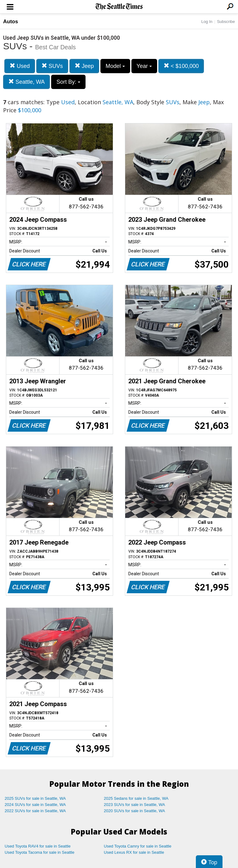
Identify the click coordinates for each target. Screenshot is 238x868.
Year (144, 66)
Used (20, 66)
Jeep (84, 66)
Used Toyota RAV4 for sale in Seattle (38, 846)
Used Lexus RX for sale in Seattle (134, 852)
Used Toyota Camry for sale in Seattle (138, 846)
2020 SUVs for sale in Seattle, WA (134, 811)
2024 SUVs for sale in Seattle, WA (35, 805)
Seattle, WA (26, 82)
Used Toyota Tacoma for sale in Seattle (40, 852)
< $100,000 (181, 66)
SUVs (52, 66)
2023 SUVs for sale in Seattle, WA (134, 805)
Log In (207, 22)
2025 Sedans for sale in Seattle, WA (136, 798)
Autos (11, 22)
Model (115, 66)
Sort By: (68, 82)
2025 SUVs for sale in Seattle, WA (35, 798)
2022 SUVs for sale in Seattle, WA (35, 811)
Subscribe (226, 22)
